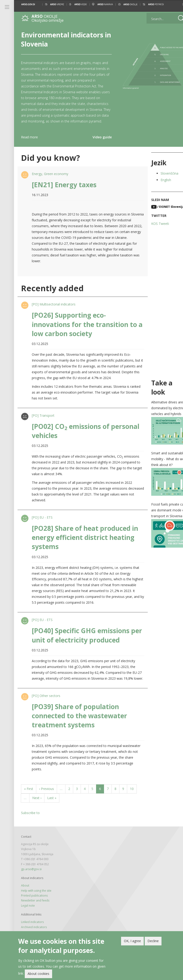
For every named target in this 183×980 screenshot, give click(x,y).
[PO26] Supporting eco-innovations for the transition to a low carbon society (84, 330)
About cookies (38, 974)
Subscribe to (30, 830)
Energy (36, 180)
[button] (176, 4)
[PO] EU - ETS (42, 529)
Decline (153, 941)
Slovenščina (163, 179)
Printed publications (34, 913)
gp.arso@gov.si (31, 887)
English (160, 186)
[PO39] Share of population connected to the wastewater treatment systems (79, 733)
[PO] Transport (43, 427)
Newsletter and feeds (35, 918)
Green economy (56, 180)
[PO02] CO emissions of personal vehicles (70, 443)
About (25, 903)
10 (133, 806)
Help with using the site (36, 908)
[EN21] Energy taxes (64, 190)
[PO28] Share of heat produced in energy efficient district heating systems (84, 549)
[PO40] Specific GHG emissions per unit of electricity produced (82, 647)
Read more (29, 143)
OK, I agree (132, 941)
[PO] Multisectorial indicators (53, 310)
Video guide (97, 143)
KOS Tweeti (154, 229)
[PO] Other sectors (46, 713)
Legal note (28, 923)
